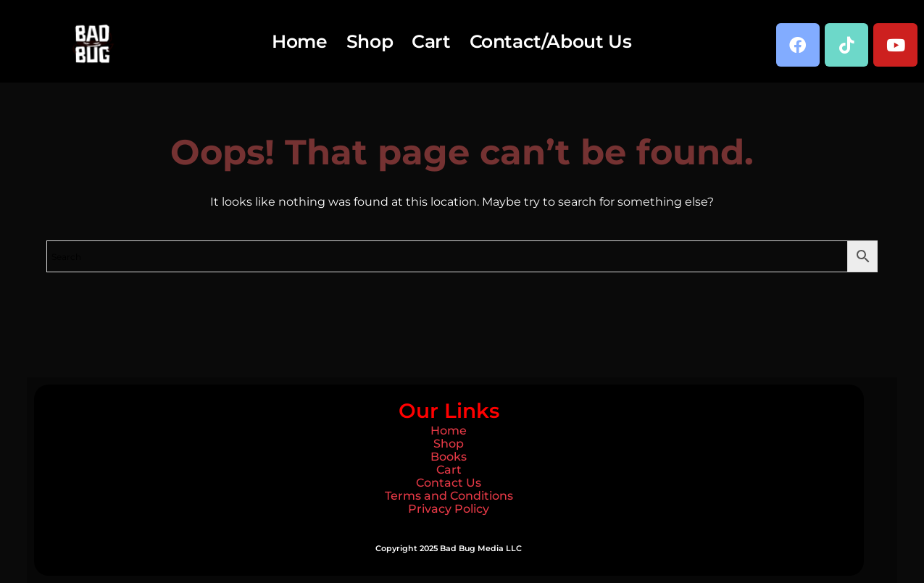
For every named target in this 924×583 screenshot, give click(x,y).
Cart (431, 41)
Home (299, 41)
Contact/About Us (551, 41)
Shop (370, 41)
